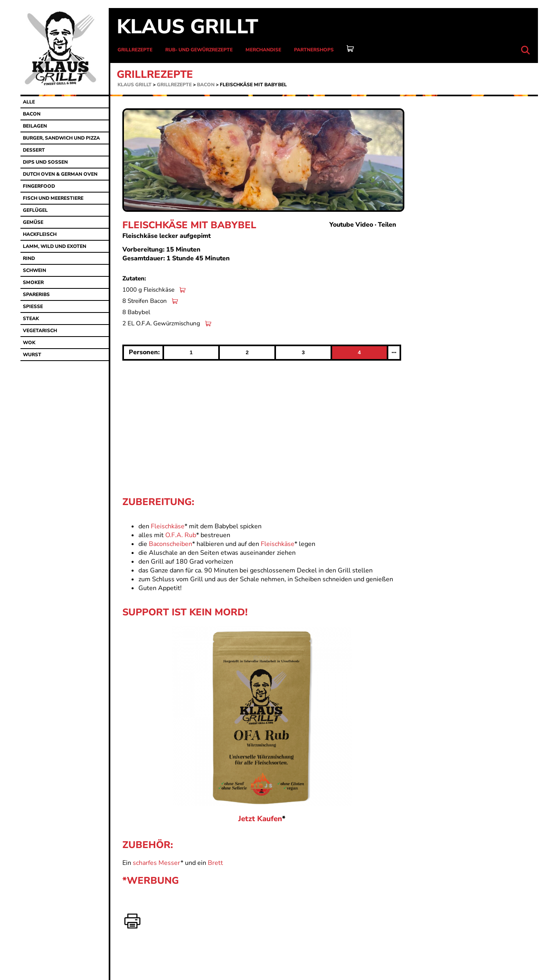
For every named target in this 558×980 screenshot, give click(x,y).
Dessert (34, 150)
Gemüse (33, 222)
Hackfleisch (40, 234)
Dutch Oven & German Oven (60, 174)
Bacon (206, 85)
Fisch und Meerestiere (53, 198)
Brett (215, 863)
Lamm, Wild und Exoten (55, 246)
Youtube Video (351, 225)
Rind (29, 258)
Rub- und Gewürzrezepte (199, 50)
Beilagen (35, 126)
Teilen (387, 225)
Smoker (33, 282)
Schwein (34, 270)
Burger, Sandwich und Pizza (61, 138)
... (394, 351)
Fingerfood (39, 186)
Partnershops (314, 50)
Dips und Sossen (45, 162)
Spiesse (33, 306)
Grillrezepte (135, 50)
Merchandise (263, 50)
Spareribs (36, 294)
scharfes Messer (157, 863)
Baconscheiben (170, 544)
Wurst (32, 355)
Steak (31, 319)
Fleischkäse (168, 526)
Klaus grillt (188, 27)
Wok (29, 343)
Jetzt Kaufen (260, 819)
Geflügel (35, 210)
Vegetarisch (40, 331)
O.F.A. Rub (181, 535)
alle (29, 102)
